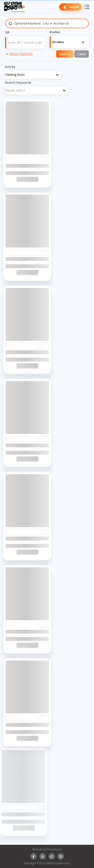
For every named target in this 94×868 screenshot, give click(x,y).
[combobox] (52, 42)
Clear (82, 54)
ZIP (7, 32)
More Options (19, 54)
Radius (55, 32)
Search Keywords (18, 83)
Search (65, 54)
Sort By (10, 67)
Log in (71, 7)
